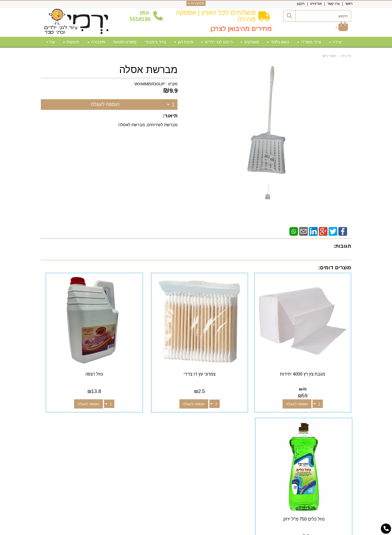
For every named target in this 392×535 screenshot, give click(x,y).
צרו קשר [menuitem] (333, 4)
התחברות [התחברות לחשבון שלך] (196, 3)
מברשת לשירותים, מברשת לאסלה (148, 125)
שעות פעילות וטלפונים (108, 407)
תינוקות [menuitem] (71, 42)
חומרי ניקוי (329, 56)
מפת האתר (336, 407)
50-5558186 (140, 16)
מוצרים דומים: (335, 268)
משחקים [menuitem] (250, 42)
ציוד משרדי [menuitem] (309, 42)
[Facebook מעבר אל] (241, 417)
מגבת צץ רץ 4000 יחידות (315, 348)
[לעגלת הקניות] (342, 28)
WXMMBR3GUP (150, 84)
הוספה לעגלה (105, 104)
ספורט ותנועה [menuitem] (125, 42)
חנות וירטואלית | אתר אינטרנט (161, 530)
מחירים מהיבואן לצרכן (241, 28)
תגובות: (342, 246)
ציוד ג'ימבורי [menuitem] (155, 42)
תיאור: (170, 116)
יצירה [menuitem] (335, 42)
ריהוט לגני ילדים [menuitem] (217, 42)
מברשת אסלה (148, 70)
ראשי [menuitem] (349, 4)
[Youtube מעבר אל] (223, 417)
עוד (50, 42)
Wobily (213, 530)
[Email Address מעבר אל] (215, 417)
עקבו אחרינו (228, 407)
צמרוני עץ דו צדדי (236, 348)
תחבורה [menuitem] (96, 42)
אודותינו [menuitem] (316, 4)
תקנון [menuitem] (301, 4)
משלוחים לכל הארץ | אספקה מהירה (216, 16)
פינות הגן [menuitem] (183, 42)
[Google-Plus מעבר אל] (232, 417)
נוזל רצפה (156, 348)
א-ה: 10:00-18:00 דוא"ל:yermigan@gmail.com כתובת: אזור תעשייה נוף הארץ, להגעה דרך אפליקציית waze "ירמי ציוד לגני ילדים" (90, 430)
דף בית (346, 56)
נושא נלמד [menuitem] (278, 42)
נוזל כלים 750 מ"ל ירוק (76, 348)
